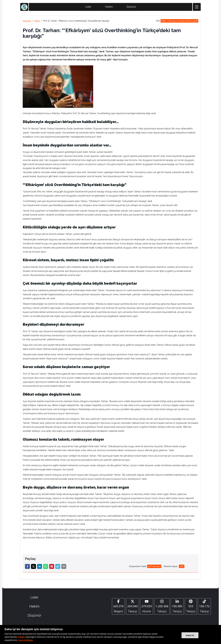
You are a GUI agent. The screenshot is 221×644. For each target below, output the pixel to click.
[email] (64, 567)
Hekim (109, 7)
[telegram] (58, 567)
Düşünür (131, 7)
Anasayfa (27, 21)
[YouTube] (147, 607)
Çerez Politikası (26, 640)
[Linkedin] (177, 607)
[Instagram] (162, 607)
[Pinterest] (191, 607)
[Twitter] (132, 607)
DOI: (177, 21)
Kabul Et (190, 635)
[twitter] (33, 567)
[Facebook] (118, 607)
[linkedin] (40, 567)
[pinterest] (52, 567)
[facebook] (27, 567)
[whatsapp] (46, 567)
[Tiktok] (204, 607)
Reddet (21, 637)
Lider (88, 7)
